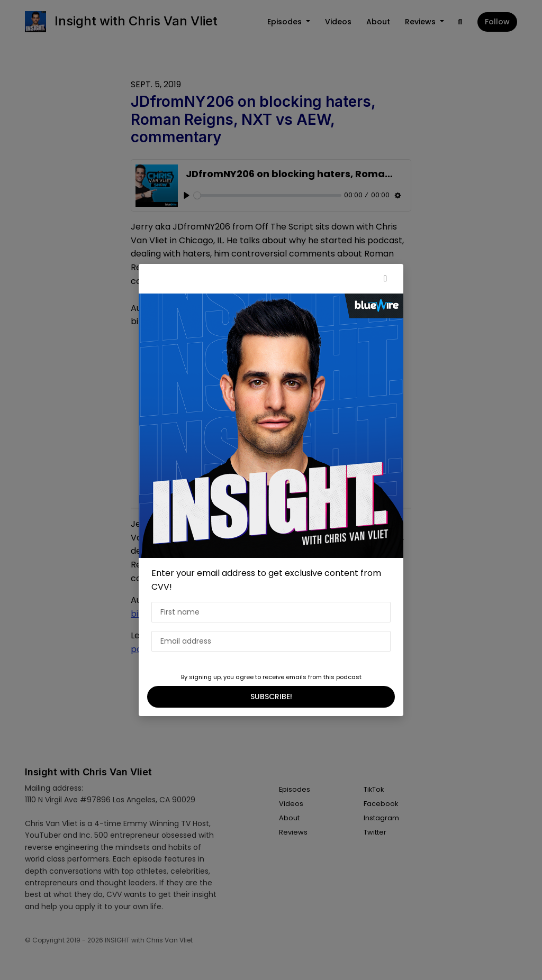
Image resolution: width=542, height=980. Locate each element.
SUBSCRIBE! (271, 697)
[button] (385, 279)
